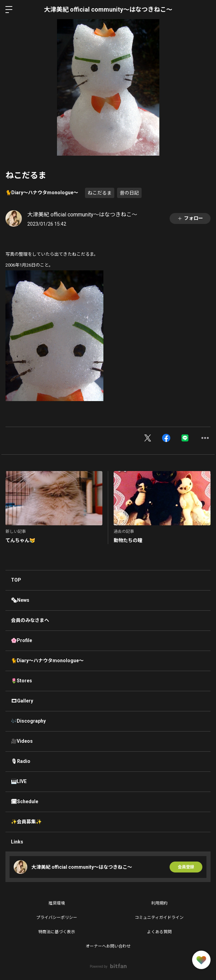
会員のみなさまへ (30, 620)
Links (17, 842)
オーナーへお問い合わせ (108, 946)
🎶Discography (28, 721)
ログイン (205, 10)
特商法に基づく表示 (57, 932)
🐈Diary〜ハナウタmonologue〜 (42, 193)
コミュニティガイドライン (159, 918)
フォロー (190, 218)
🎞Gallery (22, 701)
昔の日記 (129, 193)
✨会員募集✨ (26, 822)
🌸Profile (21, 640)
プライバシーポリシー (57, 918)
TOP (16, 580)
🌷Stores (21, 681)
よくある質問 (159, 932)
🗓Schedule (25, 801)
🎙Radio (21, 761)
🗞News (20, 600)
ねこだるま (100, 193)
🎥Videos (22, 741)
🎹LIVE (19, 781)
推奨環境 (57, 903)
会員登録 (186, 867)
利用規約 (159, 903)
